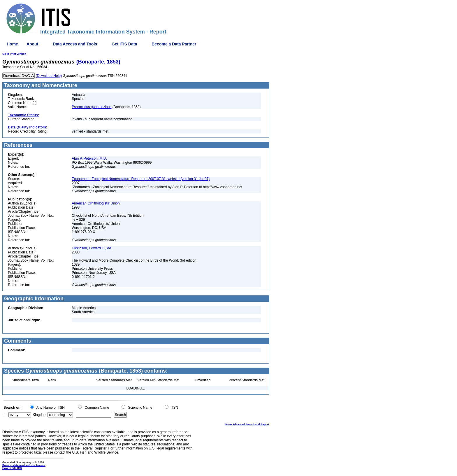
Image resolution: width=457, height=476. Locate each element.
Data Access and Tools (75, 44)
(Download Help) (49, 76)
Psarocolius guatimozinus (92, 107)
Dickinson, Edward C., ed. (92, 248)
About (32, 44)
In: (5, 415)
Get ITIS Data (124, 44)
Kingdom (39, 415)
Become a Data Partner (174, 44)
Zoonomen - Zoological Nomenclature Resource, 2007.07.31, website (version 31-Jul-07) (141, 179)
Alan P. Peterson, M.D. (89, 158)
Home (12, 44)
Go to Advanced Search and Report (247, 424)
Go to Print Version (14, 54)
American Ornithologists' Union (96, 203)
